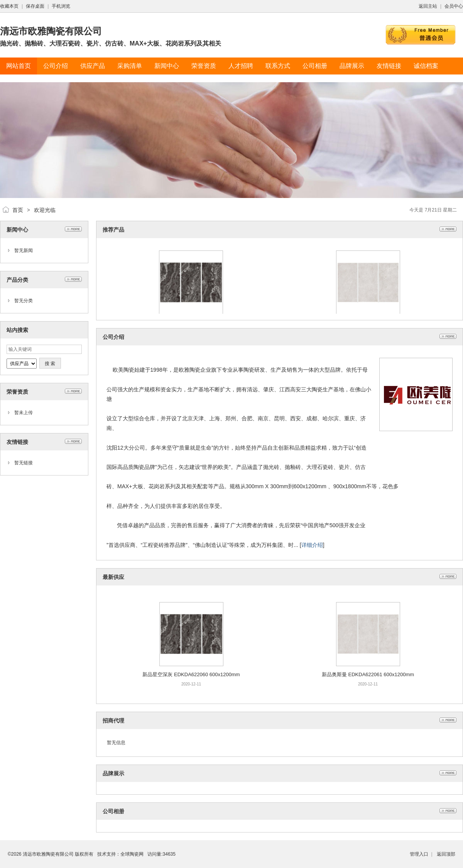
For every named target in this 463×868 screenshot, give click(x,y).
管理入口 (419, 854)
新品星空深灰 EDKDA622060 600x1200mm (191, 674)
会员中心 (454, 6)
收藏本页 (9, 6)
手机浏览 (61, 6)
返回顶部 (446, 854)
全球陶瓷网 (132, 854)
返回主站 (428, 6)
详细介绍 (312, 545)
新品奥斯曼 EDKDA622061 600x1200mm (368, 674)
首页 (18, 210)
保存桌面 (35, 6)
